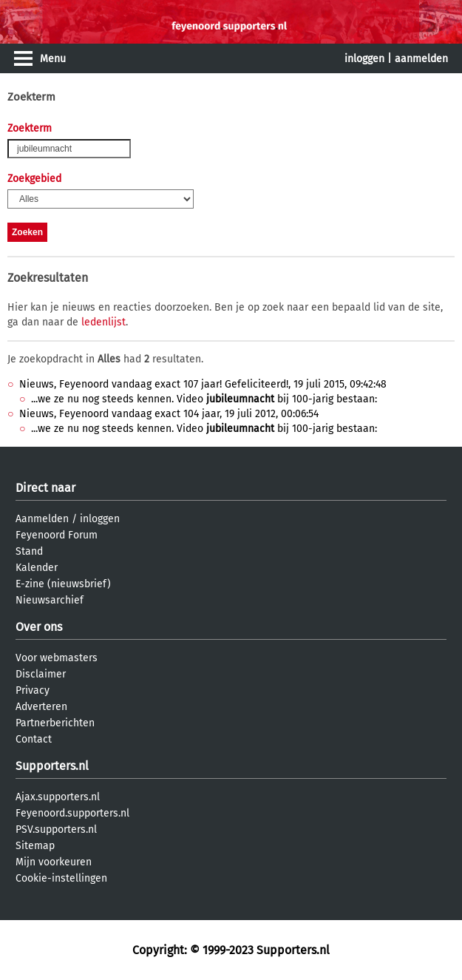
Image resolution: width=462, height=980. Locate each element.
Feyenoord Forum (57, 535)
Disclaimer (41, 674)
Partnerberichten (55, 723)
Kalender (37, 568)
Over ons (39, 627)
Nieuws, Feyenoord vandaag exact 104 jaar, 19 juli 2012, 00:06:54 (169, 414)
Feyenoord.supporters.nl (72, 813)
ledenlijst (103, 322)
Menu (53, 59)
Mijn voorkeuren (54, 862)
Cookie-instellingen (61, 878)
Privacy (33, 690)
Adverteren (41, 707)
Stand (29, 551)
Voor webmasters (57, 658)
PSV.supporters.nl (56, 829)
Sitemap (35, 846)
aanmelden (421, 59)
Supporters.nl (52, 766)
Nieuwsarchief (50, 600)
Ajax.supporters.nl (58, 797)
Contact (34, 739)
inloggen (364, 59)
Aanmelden (42, 519)
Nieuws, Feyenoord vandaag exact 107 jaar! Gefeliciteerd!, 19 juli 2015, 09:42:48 (203, 384)
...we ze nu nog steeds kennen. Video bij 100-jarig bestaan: (204, 399)
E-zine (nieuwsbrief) (63, 584)
